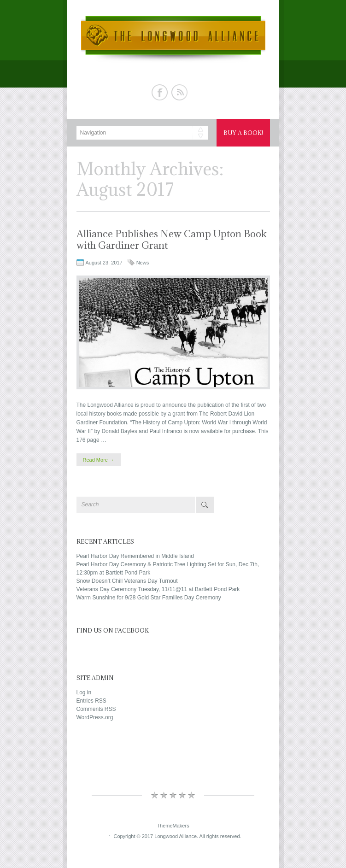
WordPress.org (95, 717)
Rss (179, 92)
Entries (91, 701)
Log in (84, 692)
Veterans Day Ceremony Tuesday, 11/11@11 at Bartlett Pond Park (158, 589)
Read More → (99, 460)
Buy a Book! (243, 133)
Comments (96, 709)
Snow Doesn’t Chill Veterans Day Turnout (127, 581)
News (143, 263)
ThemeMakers (173, 826)
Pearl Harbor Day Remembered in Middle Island (135, 556)
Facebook (160, 92)
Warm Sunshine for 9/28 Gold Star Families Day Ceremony (149, 598)
